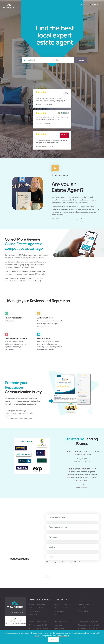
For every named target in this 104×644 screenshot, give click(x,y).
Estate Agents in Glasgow (88, 628)
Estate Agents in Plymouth (88, 622)
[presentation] (62, 567)
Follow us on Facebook (38, 604)
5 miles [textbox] (56, 60)
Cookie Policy (83, 611)
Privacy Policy (83, 608)
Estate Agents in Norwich (39, 628)
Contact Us (33, 615)
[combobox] (62, 60)
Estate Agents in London (38, 622)
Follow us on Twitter (37, 608)
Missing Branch (59, 611)
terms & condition (63, 636)
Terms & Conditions (85, 604)
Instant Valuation (36, 611)
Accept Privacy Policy (60, 576)
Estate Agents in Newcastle (88, 625)
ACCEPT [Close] (54, 640)
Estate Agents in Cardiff (38, 625)
